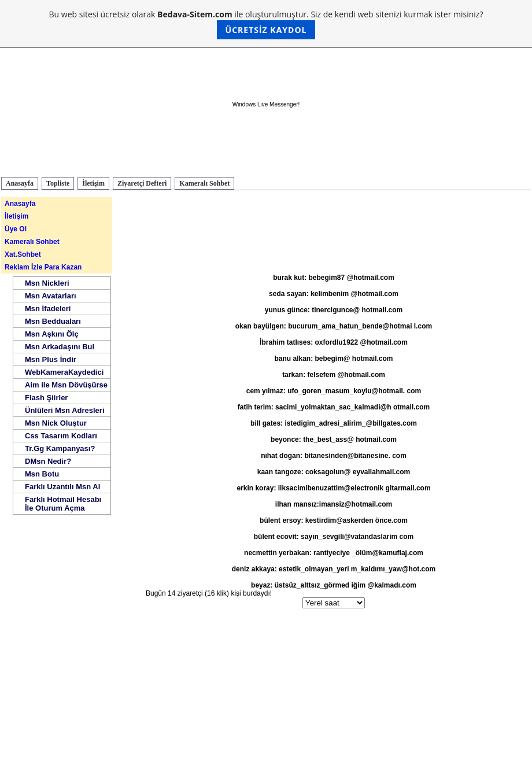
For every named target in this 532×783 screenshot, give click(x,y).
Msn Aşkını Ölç (52, 334)
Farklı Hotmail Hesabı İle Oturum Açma (63, 504)
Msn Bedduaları (53, 321)
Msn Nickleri (47, 283)
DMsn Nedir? (48, 461)
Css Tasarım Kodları (61, 436)
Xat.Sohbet (23, 254)
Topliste (58, 183)
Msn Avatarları (51, 296)
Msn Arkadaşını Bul (60, 347)
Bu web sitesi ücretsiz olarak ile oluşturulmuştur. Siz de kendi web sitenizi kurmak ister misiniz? (266, 24)
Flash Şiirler (46, 398)
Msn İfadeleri (48, 309)
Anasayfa (20, 183)
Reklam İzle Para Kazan (43, 267)
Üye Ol (16, 229)
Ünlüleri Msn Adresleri (65, 410)
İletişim (93, 183)
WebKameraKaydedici (64, 372)
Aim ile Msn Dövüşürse (66, 385)
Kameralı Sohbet (204, 183)
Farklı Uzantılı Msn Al (62, 487)
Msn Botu (42, 474)
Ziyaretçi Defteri (142, 183)
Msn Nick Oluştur (56, 423)
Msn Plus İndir (51, 359)
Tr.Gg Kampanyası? (60, 448)
